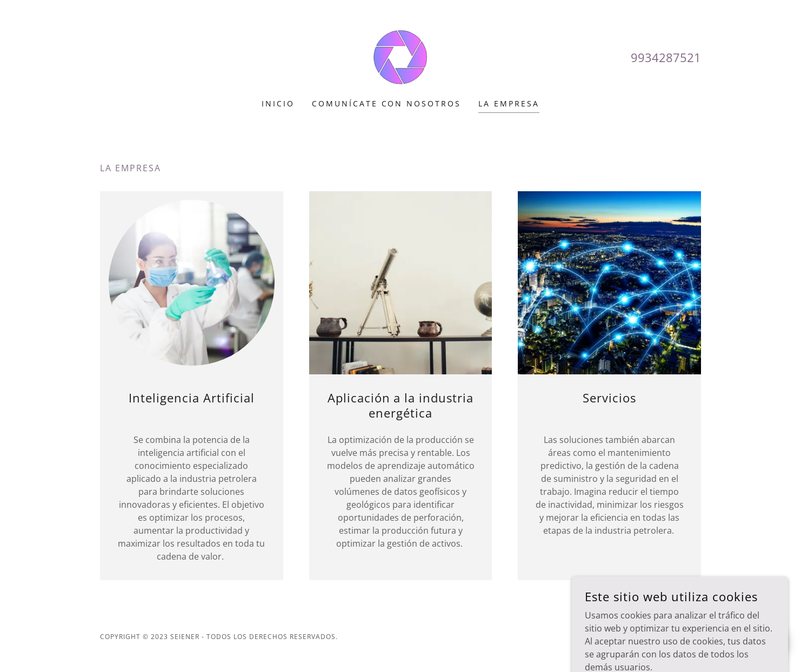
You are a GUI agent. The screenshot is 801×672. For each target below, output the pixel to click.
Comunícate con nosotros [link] (387, 103)
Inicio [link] (278, 103)
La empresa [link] (509, 103)
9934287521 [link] (666, 57)
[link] (400, 56)
